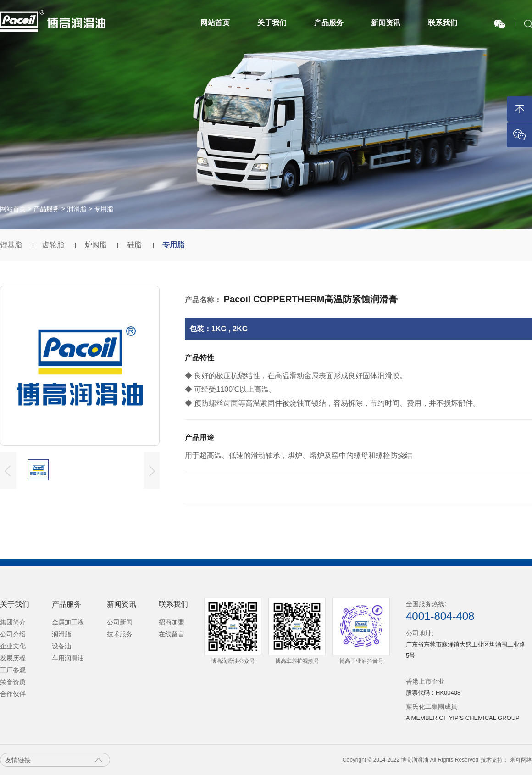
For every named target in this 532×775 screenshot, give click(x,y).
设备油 (61, 646)
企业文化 (13, 646)
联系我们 (443, 23)
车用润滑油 (68, 658)
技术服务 (120, 634)
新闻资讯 (386, 23)
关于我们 (272, 23)
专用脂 (104, 209)
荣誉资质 (13, 682)
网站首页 (215, 23)
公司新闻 (120, 622)
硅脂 (135, 245)
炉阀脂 (97, 245)
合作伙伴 (13, 694)
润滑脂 (77, 209)
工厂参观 (13, 670)
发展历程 (13, 658)
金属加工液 (68, 622)
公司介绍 (13, 634)
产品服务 (329, 23)
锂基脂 (12, 245)
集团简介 (13, 622)
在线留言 (172, 634)
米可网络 (521, 760)
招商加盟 (172, 622)
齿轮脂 (54, 245)
